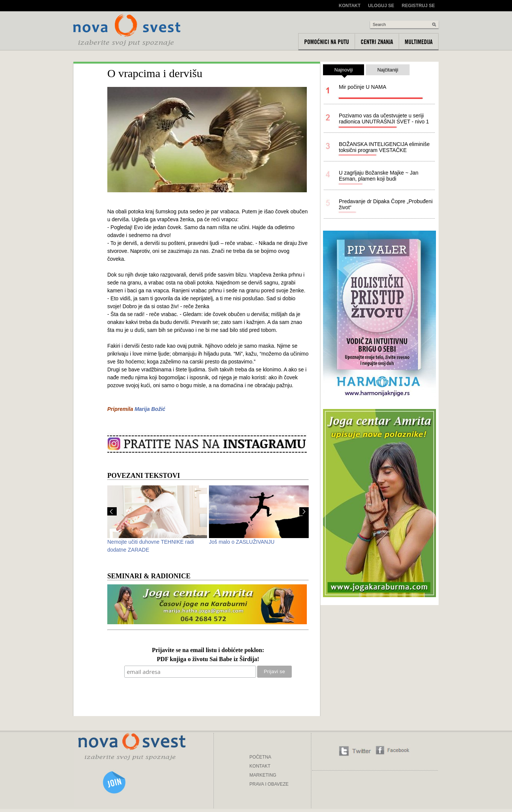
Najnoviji (344, 71)
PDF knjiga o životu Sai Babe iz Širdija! (208, 659)
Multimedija (419, 42)
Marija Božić (150, 409)
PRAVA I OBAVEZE (269, 784)
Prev (112, 511)
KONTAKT (260, 766)
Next (304, 511)
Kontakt (350, 6)
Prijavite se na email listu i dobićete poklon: (208, 650)
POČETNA (261, 757)
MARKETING (263, 775)
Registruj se (418, 6)
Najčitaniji (388, 70)
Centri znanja (377, 42)
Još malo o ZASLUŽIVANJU (242, 542)
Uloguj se (381, 6)
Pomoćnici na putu (327, 42)
